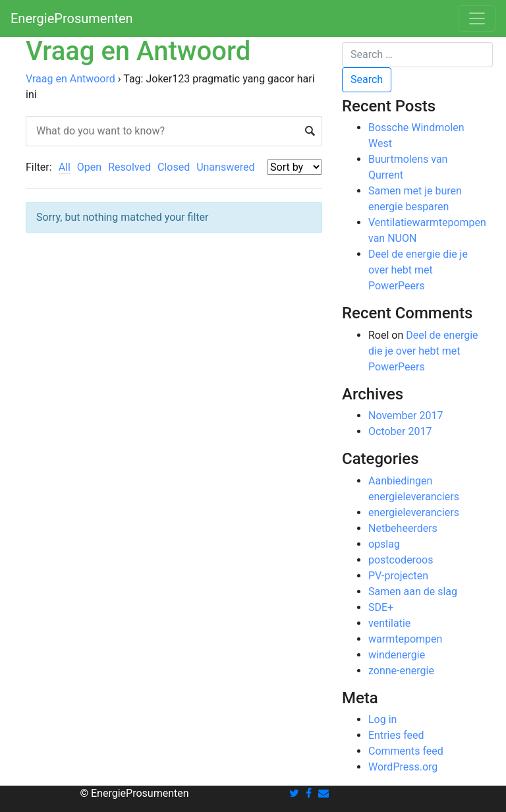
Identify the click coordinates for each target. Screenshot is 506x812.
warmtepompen (405, 639)
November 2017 (406, 416)
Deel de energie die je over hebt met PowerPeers (418, 270)
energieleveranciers (414, 512)
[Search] (417, 55)
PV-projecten (398, 576)
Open (89, 167)
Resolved (129, 167)
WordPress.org (403, 767)
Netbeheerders (403, 528)
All (65, 167)
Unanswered (225, 167)
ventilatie (389, 623)
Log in (382, 719)
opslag (384, 544)
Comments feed (406, 751)
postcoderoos (401, 560)
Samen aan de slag (413, 592)
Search (367, 79)
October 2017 (400, 431)
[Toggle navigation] (477, 18)
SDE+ (381, 607)
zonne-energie (401, 671)
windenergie (397, 655)
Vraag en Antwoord (70, 79)
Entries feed (396, 735)
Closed (174, 167)
